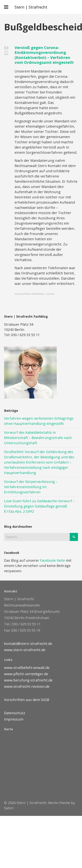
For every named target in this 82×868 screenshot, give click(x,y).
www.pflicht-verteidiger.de (26, 674)
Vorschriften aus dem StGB (27, 700)
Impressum (14, 719)
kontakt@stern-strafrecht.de (28, 644)
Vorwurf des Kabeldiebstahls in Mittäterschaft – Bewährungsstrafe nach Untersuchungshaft (38, 438)
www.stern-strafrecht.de (25, 650)
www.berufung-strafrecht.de (28, 680)
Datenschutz (15, 713)
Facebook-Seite (53, 560)
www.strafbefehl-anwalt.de (27, 668)
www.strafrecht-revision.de (27, 686)
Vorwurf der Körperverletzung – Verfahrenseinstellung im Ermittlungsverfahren (31, 487)
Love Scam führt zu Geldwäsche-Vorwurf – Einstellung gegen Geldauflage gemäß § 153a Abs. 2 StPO (39, 506)
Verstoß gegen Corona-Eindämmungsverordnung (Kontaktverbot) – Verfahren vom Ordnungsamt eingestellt (44, 55)
